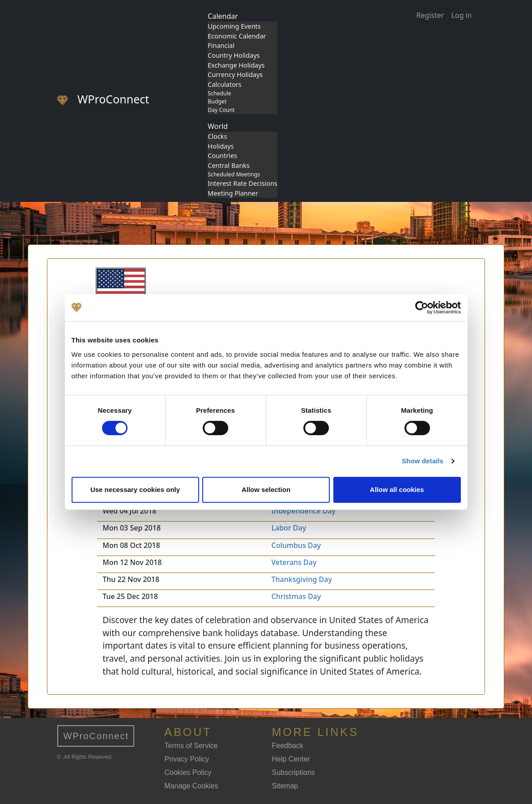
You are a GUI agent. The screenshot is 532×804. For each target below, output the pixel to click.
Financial (221, 45)
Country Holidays (234, 55)
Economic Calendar (237, 36)
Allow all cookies (397, 490)
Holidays (221, 146)
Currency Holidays (235, 75)
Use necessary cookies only (135, 490)
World (218, 126)
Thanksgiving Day (302, 579)
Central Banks (229, 165)
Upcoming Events (234, 26)
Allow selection (266, 490)
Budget (217, 101)
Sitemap (285, 786)
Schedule (219, 93)
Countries (222, 156)
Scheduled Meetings (234, 174)
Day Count (221, 110)
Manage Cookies (192, 786)
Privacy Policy (187, 759)
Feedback (288, 746)
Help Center (291, 759)
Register (430, 15)
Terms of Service (191, 746)
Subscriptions (294, 772)
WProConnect (96, 736)
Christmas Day (296, 596)
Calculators (224, 84)
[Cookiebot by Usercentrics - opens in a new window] (422, 308)
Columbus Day (296, 545)
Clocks (217, 136)
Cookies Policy (188, 772)
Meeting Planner (233, 193)
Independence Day (304, 511)
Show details (423, 461)
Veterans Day (294, 562)
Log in (461, 15)
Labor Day (289, 528)
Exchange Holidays (236, 65)
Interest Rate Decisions (243, 183)
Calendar (223, 16)
